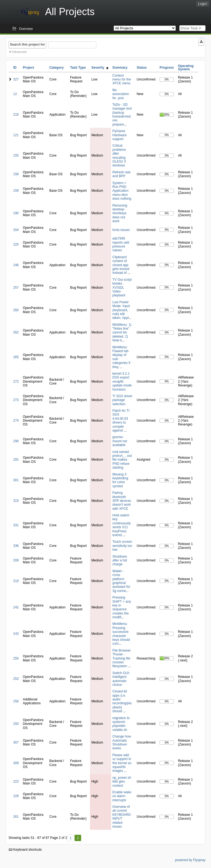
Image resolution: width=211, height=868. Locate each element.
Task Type (78, 68)
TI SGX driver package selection (123, 400)
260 (16, 310)
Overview (26, 29)
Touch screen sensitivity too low (122, 546)
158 (16, 174)
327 (16, 79)
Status (142, 68)
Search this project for (27, 44)
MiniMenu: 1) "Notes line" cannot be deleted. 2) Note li (122, 333)
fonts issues (121, 230)
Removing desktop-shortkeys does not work (120, 213)
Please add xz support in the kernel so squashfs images (122, 763)
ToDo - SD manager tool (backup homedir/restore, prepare (122, 115)
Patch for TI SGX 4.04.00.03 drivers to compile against (121, 421)
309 (16, 763)
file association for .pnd (121, 94)
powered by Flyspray (190, 860)
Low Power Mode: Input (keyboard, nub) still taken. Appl (121, 310)
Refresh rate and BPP (122, 174)
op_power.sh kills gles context (122, 782)
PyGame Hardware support (120, 135)
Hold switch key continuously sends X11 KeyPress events (122, 525)
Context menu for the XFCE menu (122, 80)
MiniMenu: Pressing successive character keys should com (121, 634)
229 (16, 796)
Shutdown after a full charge (120, 560)
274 (16, 421)
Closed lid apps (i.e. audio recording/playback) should (122, 701)
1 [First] (71, 838)
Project (28, 68)
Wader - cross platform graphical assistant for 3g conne (121, 581)
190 (16, 213)
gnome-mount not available (120, 441)
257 (16, 288)
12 (15, 94)
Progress (167, 68)
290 (16, 441)
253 (16, 679)
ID (15, 68)
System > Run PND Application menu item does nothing (122, 191)
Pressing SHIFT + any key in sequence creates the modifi (122, 607)
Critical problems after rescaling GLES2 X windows (119, 155)
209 (16, 560)
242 (16, 607)
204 (16, 230)
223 (16, 781)
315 (16, 501)
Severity (100, 68)
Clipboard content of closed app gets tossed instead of (121, 265)
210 (16, 581)
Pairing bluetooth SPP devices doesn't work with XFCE (122, 501)
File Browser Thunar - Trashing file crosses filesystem (122, 658)
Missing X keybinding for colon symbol (120, 480)
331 (16, 525)
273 (16, 400)
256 (16, 701)
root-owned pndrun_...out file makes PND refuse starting (122, 460)
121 (16, 135)
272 (16, 382)
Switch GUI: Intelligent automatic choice (121, 679)
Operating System (186, 68)
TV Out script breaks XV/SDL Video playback (122, 288)
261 (16, 817)
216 (16, 115)
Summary (120, 68)
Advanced (19, 52)
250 (16, 658)
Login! (203, 4)
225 (16, 244)
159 (16, 191)
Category (56, 68)
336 (16, 546)
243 (16, 634)
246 (16, 265)
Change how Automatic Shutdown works (122, 742)
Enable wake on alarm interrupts (122, 796)
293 (16, 724)
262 (16, 332)
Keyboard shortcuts (25, 850)
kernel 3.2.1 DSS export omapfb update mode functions (122, 382)
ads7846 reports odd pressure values (121, 244)
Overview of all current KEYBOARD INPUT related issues (122, 817)
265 (16, 357)
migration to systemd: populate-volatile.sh (121, 724)
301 (16, 480)
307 (16, 742)
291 (16, 460)
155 (16, 155)
